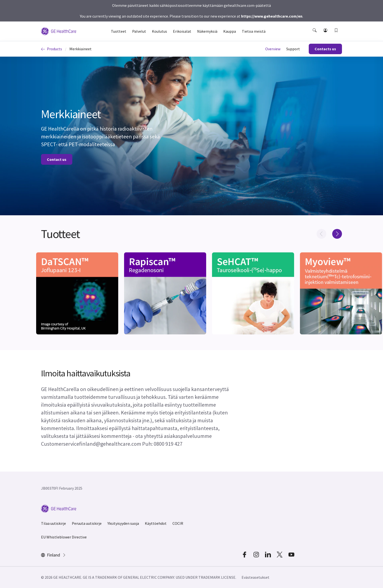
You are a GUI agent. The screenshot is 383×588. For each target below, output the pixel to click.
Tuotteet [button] (119, 31)
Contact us (57, 159)
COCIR (178, 523)
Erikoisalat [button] (182, 31)
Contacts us (325, 49)
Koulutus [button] (160, 31)
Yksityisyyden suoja (123, 523)
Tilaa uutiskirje (53, 523)
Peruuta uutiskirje (87, 523)
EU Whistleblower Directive (64, 537)
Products (52, 49)
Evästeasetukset (255, 577)
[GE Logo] (59, 31)
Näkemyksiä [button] (207, 31)
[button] (315, 35)
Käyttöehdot (156, 523)
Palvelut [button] (139, 31)
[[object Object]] (77, 293)
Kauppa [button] (230, 31)
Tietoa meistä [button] (254, 31)
